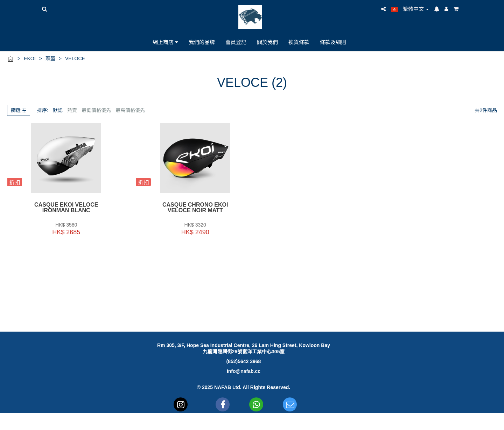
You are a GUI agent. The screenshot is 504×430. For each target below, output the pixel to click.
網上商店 (165, 42)
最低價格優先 (96, 110)
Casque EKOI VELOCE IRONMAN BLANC (64, 208)
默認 (58, 110)
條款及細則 (333, 42)
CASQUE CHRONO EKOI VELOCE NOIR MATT (189, 208)
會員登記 (236, 42)
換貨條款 (299, 42)
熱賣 (72, 110)
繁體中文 (410, 9)
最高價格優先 (130, 110)
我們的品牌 (202, 42)
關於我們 (267, 42)
